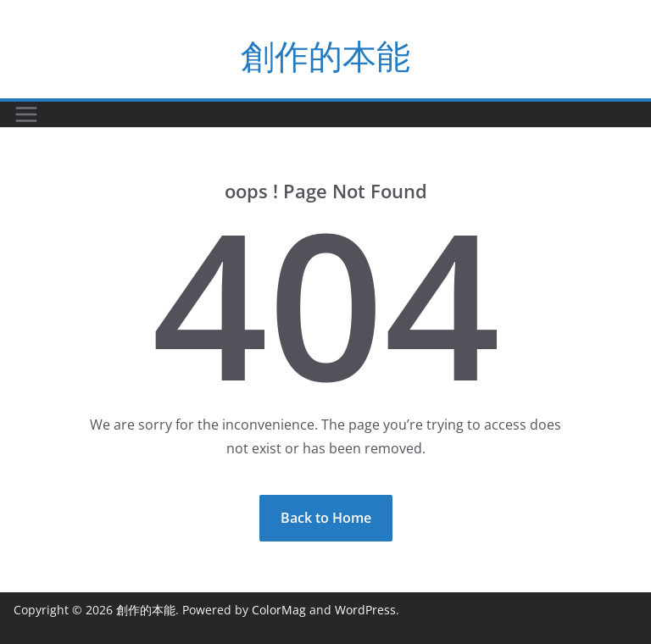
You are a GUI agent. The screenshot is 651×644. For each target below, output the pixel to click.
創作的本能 (325, 56)
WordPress (365, 610)
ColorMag (279, 610)
